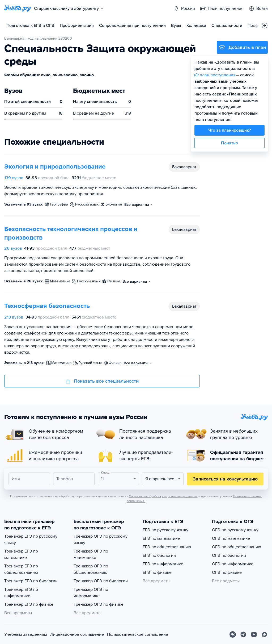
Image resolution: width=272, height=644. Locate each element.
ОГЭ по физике (227, 572)
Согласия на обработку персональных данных (163, 496)
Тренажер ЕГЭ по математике (21, 554)
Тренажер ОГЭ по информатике (91, 593)
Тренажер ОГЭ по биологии (101, 581)
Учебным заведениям (26, 634)
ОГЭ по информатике (233, 564)
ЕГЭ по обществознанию (167, 547)
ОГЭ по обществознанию (237, 547)
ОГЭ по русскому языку (235, 530)
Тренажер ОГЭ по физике (99, 604)
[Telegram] (243, 634)
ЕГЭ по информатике (163, 564)
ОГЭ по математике (231, 538)
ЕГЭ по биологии (159, 555)
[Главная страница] (18, 9)
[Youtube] (254, 634)
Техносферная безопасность (47, 306)
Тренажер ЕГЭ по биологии (31, 581)
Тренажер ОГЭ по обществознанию (91, 569)
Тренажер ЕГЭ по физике (29, 604)
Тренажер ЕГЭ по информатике (21, 593)
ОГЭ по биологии (229, 555)
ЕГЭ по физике (157, 572)
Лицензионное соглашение (77, 634)
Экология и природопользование (55, 167)
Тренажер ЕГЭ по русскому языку (31, 540)
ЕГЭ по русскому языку (165, 530)
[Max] (265, 634)
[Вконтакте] (233, 634)
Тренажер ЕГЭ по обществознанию (21, 569)
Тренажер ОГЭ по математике (91, 554)
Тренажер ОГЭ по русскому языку (101, 540)
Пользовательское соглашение (138, 634)
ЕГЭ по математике (161, 538)
